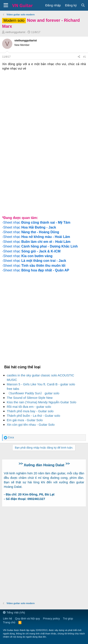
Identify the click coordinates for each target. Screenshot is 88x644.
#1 (85, 57)
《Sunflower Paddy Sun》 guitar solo (33, 393)
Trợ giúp (68, 619)
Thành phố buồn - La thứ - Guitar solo (34, 416)
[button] (6, 5)
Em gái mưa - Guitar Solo (25, 420)
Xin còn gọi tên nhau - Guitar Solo (31, 425)
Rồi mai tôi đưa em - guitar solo (29, 407)
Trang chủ (9, 622)
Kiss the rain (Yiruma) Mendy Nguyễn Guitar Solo (42, 402)
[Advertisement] (44, 167)
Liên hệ (7, 619)
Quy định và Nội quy (28, 619)
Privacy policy (51, 619)
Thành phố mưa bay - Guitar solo (30, 411)
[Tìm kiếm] (83, 5)
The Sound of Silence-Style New (30, 398)
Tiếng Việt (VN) (14, 613)
